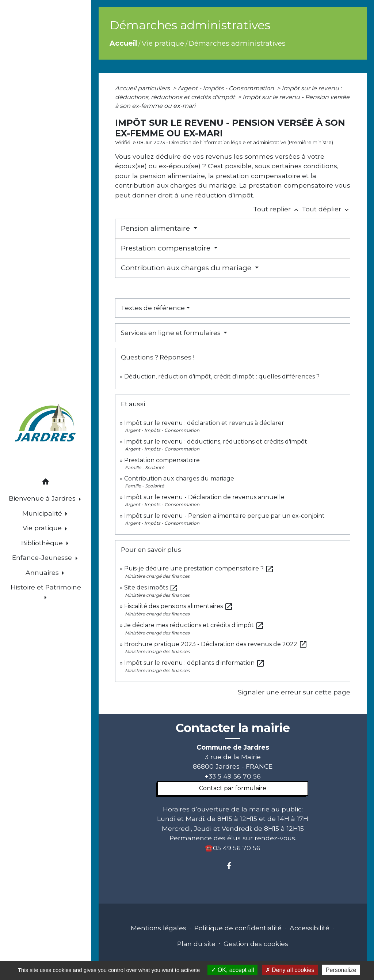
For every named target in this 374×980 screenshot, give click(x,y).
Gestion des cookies (256, 944)
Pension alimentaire (156, 228)
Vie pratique (163, 43)
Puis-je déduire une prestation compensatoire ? (199, 568)
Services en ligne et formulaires (171, 333)
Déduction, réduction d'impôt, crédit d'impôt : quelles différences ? (222, 376)
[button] (46, 483)
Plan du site (196, 944)
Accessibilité (310, 928)
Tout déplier (326, 209)
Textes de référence (153, 308)
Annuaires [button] (43, 572)
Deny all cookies (290, 970)
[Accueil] (46, 424)
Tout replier (277, 209)
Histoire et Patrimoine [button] (46, 587)
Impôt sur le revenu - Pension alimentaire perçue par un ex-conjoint (224, 516)
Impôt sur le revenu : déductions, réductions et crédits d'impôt (216, 442)
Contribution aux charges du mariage (187, 268)
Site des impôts (151, 587)
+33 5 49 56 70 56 (233, 776)
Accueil (123, 43)
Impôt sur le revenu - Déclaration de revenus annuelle (204, 497)
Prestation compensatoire (167, 248)
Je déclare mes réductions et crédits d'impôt (194, 625)
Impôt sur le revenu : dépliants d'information (194, 663)
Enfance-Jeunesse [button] (43, 557)
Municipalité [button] (43, 513)
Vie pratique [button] (43, 528)
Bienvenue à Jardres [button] (43, 498)
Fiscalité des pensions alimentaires (179, 606)
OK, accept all (232, 970)
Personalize (341, 970)
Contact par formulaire (233, 788)
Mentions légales (159, 928)
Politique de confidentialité (238, 928)
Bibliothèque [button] (43, 543)
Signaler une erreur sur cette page (294, 692)
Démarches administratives (237, 43)
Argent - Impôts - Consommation (226, 88)
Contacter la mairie (233, 728)
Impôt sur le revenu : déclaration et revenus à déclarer (204, 423)
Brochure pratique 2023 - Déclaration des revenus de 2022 (216, 644)
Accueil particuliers (143, 88)
